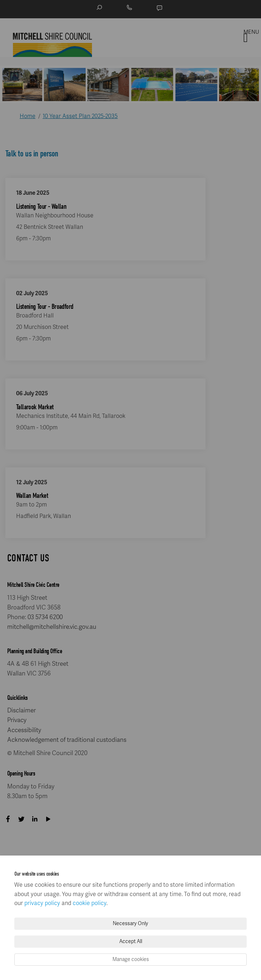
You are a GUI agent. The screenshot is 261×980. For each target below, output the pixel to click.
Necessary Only (130, 924)
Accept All (131, 941)
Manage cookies (131, 959)
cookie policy (90, 903)
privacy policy (42, 903)
